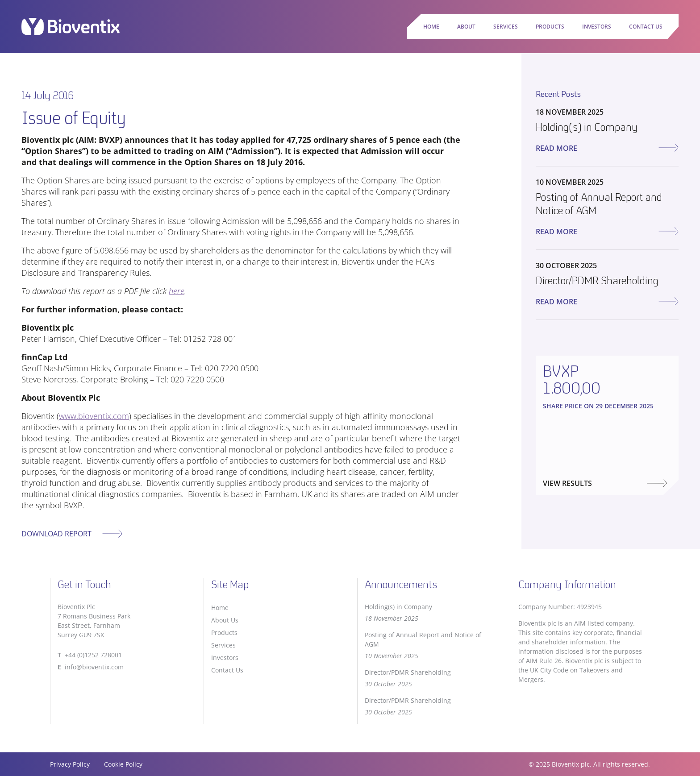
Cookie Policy (123, 764)
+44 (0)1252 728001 (93, 655)
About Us (225, 620)
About (466, 27)
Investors (597, 27)
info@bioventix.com (94, 667)
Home (431, 27)
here (177, 291)
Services (506, 27)
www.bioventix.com (94, 416)
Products (550, 27)
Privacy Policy (70, 764)
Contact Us (646, 27)
